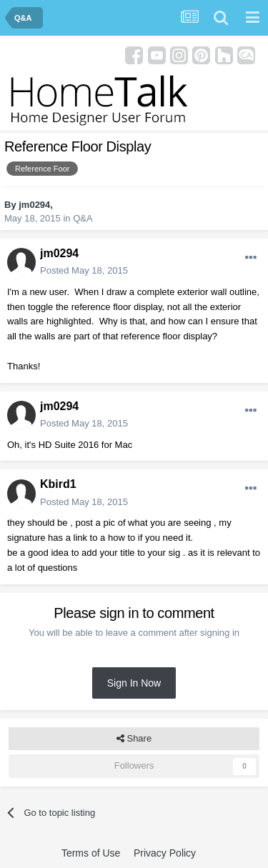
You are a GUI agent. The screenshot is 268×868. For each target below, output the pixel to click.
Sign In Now (134, 683)
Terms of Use (91, 853)
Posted (84, 270)
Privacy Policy (165, 853)
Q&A (83, 218)
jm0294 (34, 205)
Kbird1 (58, 484)
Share (134, 739)
